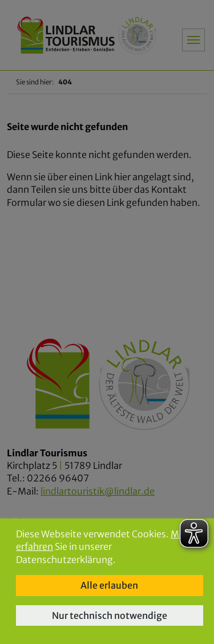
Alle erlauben (109, 585)
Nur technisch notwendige (110, 615)
